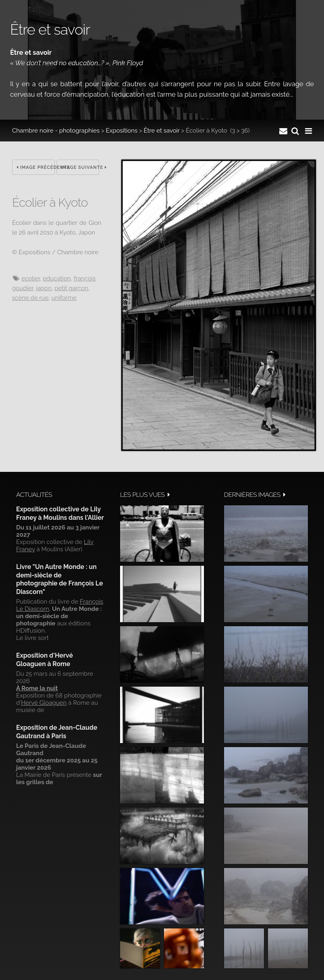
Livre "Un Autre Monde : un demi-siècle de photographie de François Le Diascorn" (59, 579)
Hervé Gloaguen (44, 703)
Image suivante (80, 167)
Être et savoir (161, 131)
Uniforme (64, 298)
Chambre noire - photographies (56, 131)
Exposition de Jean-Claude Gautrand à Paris (57, 732)
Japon (44, 288)
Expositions (122, 131)
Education (57, 278)
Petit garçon (71, 288)
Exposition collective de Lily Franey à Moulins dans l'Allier (60, 513)
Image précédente (36, 167)
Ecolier (31, 278)
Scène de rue (30, 298)
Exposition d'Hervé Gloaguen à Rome (45, 659)
